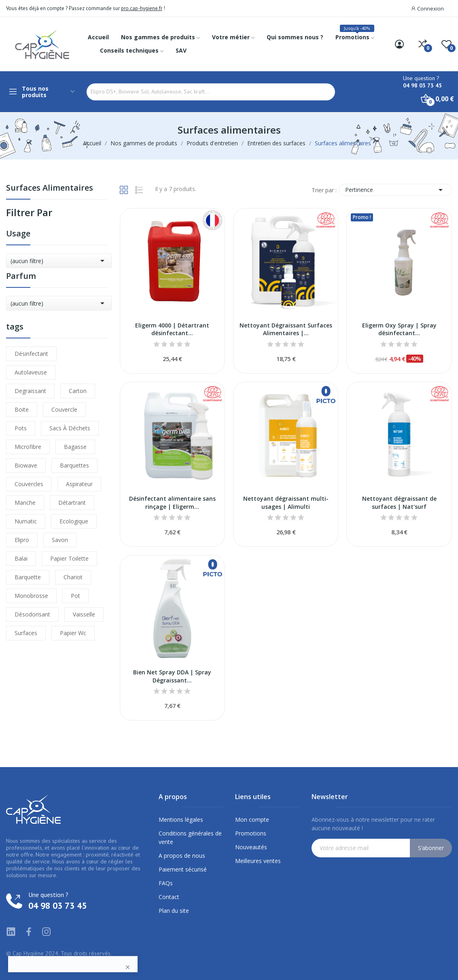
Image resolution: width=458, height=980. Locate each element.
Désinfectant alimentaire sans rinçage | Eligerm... (172, 503)
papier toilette (69, 558)
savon (60, 540)
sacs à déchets (70, 428)
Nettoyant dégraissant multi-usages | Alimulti (286, 503)
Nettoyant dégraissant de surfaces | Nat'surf (399, 503)
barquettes (74, 465)
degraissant (30, 391)
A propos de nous (182, 856)
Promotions (251, 833)
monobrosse (31, 596)
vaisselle (84, 614)
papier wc (73, 633)
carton (78, 391)
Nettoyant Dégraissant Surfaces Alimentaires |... (286, 329)
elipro (22, 540)
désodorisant (32, 614)
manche (25, 503)
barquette (28, 577)
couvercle (64, 409)
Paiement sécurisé (183, 869)
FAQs (166, 883)
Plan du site (174, 911)
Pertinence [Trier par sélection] (395, 190)
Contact (169, 897)
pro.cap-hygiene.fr (142, 8)
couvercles (29, 484)
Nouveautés (251, 847)
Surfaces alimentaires (50, 188)
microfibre (28, 447)
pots (21, 428)
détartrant (72, 503)
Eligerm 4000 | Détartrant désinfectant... (172, 329)
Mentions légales (181, 820)
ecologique (74, 521)
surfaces (26, 633)
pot (75, 596)
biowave (26, 465)
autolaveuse (31, 372)
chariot (73, 577)
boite (22, 409)
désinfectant (31, 354)
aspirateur (79, 484)
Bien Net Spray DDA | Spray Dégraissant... (172, 676)
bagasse (75, 447)
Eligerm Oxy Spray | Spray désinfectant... (399, 329)
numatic (26, 521)
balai (21, 558)
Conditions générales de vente (190, 838)
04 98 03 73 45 (422, 85)
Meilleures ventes (258, 861)
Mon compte (252, 820)
